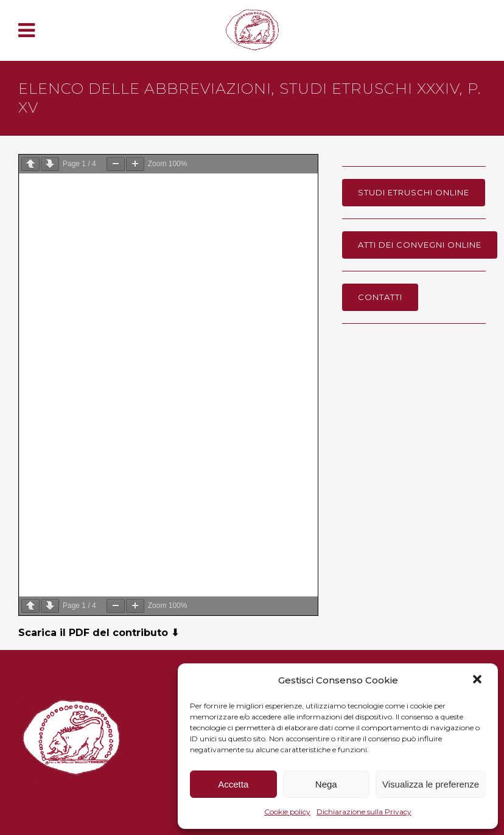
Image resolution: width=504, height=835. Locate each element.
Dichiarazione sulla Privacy (364, 812)
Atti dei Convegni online (420, 245)
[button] (478, 680)
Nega (326, 784)
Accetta (233, 784)
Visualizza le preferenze (431, 784)
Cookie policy (287, 812)
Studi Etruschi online (414, 192)
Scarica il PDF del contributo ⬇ (99, 633)
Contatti (380, 297)
